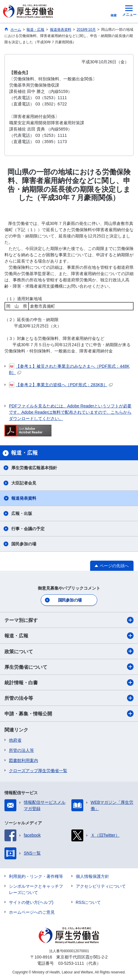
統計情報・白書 (69, 683)
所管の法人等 (21, 750)
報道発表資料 (24, 498)
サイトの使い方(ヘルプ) (31, 902)
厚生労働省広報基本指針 (34, 468)
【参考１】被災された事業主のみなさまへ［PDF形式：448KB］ (69, 369)
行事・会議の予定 (28, 529)
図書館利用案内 (23, 760)
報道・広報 (69, 636)
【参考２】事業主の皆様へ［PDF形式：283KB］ (61, 385)
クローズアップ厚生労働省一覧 (38, 771)
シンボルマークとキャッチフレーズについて (36, 889)
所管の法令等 (69, 698)
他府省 (15, 740)
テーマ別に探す (69, 620)
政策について (69, 651)
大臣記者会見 (24, 483)
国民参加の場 (24, 544)
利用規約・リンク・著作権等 (36, 876)
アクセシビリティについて (101, 886)
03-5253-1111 (71, 963)
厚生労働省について (69, 667)
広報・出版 (22, 513)
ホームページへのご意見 (32, 912)
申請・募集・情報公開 (69, 714)
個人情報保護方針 (92, 876)
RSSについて (88, 902)
